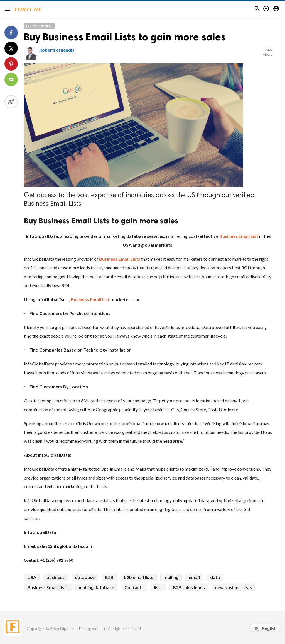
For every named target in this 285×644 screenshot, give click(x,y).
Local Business (39, 26)
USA (32, 577)
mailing (171, 577)
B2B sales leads (189, 587)
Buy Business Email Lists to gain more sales (125, 37)
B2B (109, 577)
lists (158, 587)
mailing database (96, 587)
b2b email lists (139, 577)
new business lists (234, 587)
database (85, 577)
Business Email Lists (48, 587)
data (215, 577)
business (56, 577)
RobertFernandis (57, 50)
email (194, 577)
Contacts (134, 587)
